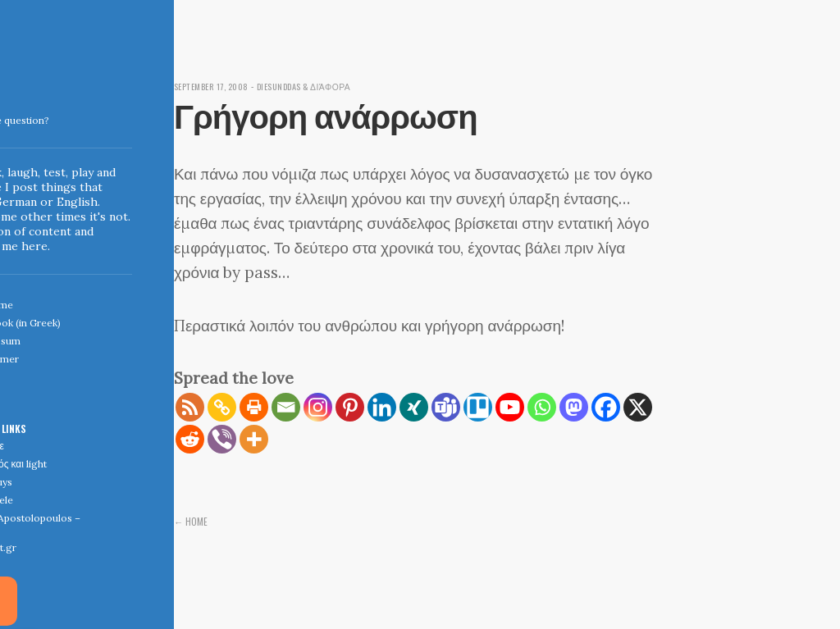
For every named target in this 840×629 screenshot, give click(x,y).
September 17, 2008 (216, 86)
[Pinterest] (350, 407)
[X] (638, 407)
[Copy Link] (222, 407)
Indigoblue (11, 116)
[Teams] (446, 407)
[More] (254, 439)
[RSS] (190, 407)
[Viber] (222, 439)
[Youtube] (510, 407)
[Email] (286, 407)
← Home (191, 521)
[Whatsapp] (542, 407)
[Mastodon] (574, 407)
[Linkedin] (382, 407)
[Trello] (478, 407)
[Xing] (414, 407)
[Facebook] (606, 407)
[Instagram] (318, 407)
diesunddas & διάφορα (318, 86)
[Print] (254, 407)
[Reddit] (190, 439)
